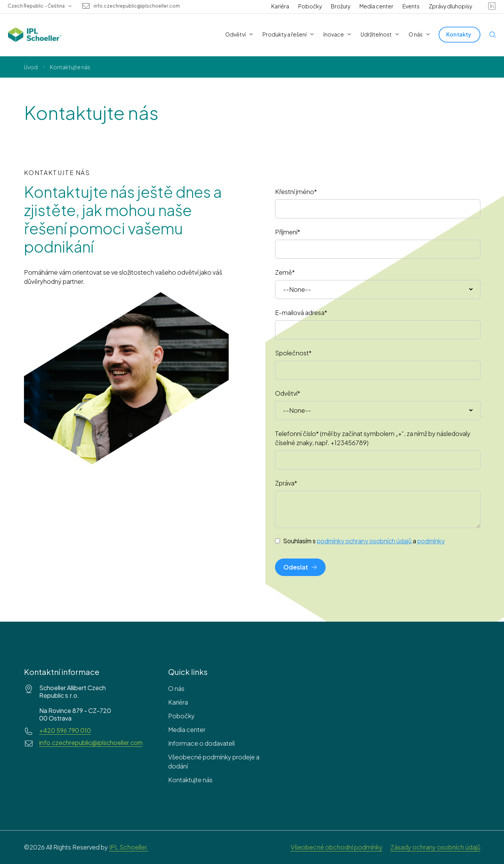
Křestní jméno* (296, 192)
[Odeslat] (300, 567)
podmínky (431, 541)
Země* (285, 272)
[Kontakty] (459, 34)
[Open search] (493, 35)
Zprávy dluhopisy (450, 6)
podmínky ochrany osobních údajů (365, 541)
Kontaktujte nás (190, 780)
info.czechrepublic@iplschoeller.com (137, 6)
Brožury (341, 6)
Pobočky (310, 6)
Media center (376, 6)
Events (411, 6)
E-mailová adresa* (301, 313)
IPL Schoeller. (129, 847)
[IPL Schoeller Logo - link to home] (35, 35)
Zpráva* (286, 483)
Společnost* (293, 353)
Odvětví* (288, 393)
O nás (176, 688)
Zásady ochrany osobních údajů (435, 847)
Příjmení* (288, 232)
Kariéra (280, 6)
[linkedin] (492, 6)
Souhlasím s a (364, 541)
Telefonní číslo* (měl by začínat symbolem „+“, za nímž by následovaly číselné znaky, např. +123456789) (373, 438)
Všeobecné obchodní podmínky (337, 847)
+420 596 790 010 (65, 730)
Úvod (31, 67)
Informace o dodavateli (201, 743)
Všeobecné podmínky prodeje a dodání (214, 761)
